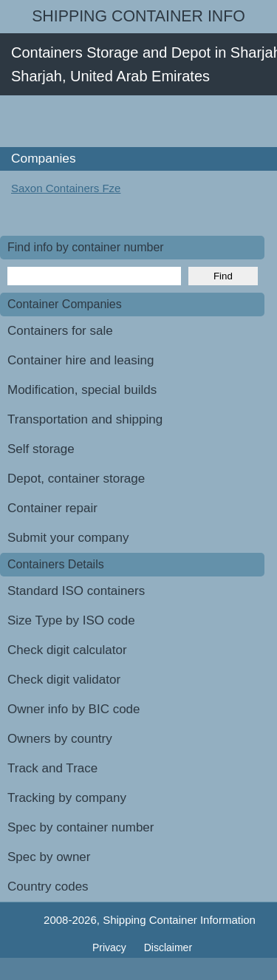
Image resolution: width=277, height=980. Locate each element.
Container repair (52, 508)
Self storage (41, 449)
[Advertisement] (138, 121)
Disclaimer (168, 947)
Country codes (48, 887)
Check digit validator (64, 680)
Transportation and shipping (85, 419)
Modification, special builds (82, 390)
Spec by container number (81, 827)
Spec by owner (49, 857)
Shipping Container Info (138, 16)
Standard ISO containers (76, 591)
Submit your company (68, 538)
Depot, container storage (76, 479)
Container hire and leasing (81, 360)
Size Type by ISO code (71, 620)
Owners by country (60, 739)
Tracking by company (67, 798)
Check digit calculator (67, 650)
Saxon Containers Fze (66, 188)
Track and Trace (52, 768)
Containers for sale (60, 331)
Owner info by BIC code (74, 709)
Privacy (111, 947)
